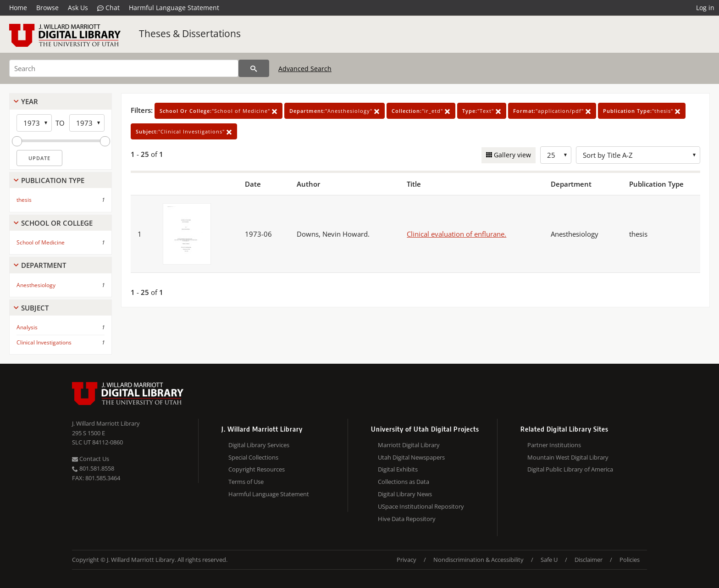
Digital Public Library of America (570, 469)
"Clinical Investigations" (184, 131)
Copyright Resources (257, 469)
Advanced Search (305, 69)
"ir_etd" (421, 111)
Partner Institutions (554, 445)
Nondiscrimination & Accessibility (478, 560)
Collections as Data (404, 482)
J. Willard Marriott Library (106, 423)
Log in (705, 8)
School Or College (57, 223)
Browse (47, 8)
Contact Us (91, 459)
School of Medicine (41, 242)
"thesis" (642, 111)
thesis (24, 200)
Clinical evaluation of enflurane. (456, 234)
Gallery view (512, 155)
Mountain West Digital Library (568, 457)
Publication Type (53, 180)
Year (30, 101)
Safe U (549, 560)
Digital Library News (405, 494)
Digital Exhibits (398, 469)
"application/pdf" (552, 111)
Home (18, 8)
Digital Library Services (259, 445)
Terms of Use (246, 482)
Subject (35, 308)
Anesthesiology (36, 285)
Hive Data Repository (407, 519)
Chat (108, 8)
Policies (630, 560)
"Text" (482, 111)
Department (44, 265)
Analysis (27, 327)
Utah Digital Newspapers (411, 457)
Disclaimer (589, 560)
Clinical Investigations (44, 342)
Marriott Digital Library (409, 445)
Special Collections (253, 457)
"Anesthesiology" (335, 111)
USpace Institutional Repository (421, 506)
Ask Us (78, 8)
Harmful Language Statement (174, 8)
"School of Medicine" (218, 111)
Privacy (407, 560)
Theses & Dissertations (190, 33)
